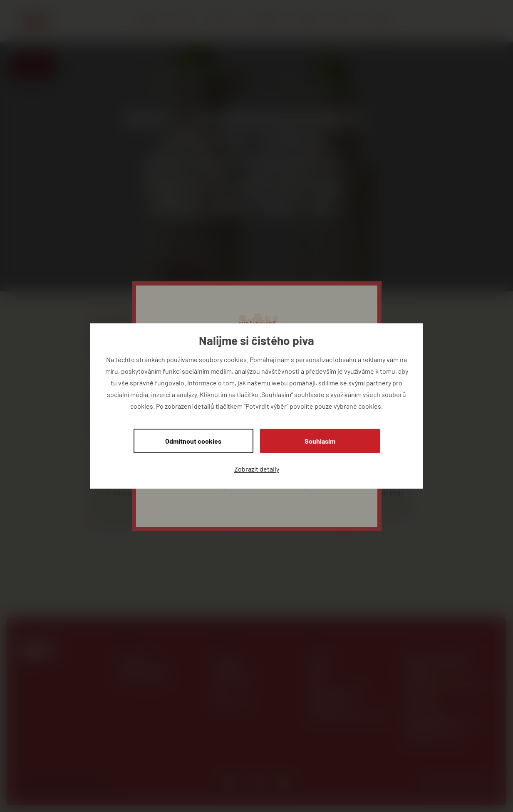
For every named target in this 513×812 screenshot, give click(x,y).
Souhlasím (320, 441)
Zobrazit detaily (257, 469)
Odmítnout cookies (193, 441)
